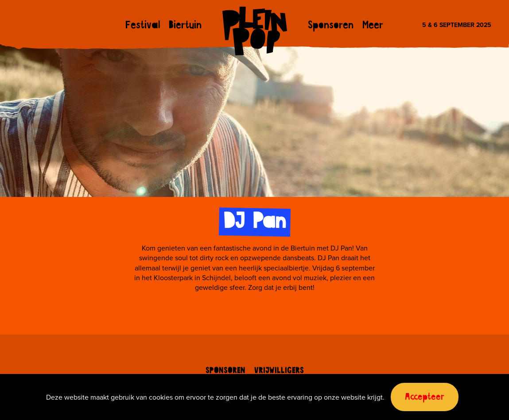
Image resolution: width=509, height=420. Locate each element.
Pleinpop (255, 31)
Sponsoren (331, 26)
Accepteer (425, 397)
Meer (373, 26)
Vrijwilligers (279, 371)
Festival (143, 26)
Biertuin (185, 26)
